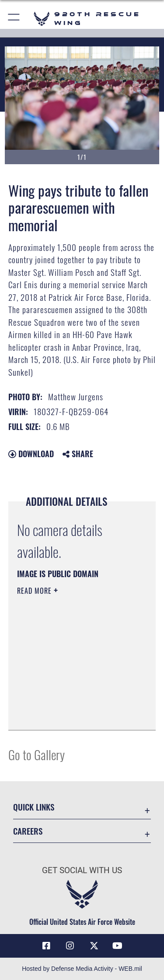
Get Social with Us (82, 870)
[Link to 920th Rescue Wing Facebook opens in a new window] (46, 946)
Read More (35, 591)
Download (31, 454)
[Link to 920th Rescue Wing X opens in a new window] (94, 946)
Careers (28, 831)
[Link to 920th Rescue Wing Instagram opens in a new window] (70, 946)
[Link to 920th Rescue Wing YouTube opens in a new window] (118, 946)
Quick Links (34, 807)
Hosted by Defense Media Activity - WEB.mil (82, 969)
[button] (14, 19)
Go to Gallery (37, 754)
